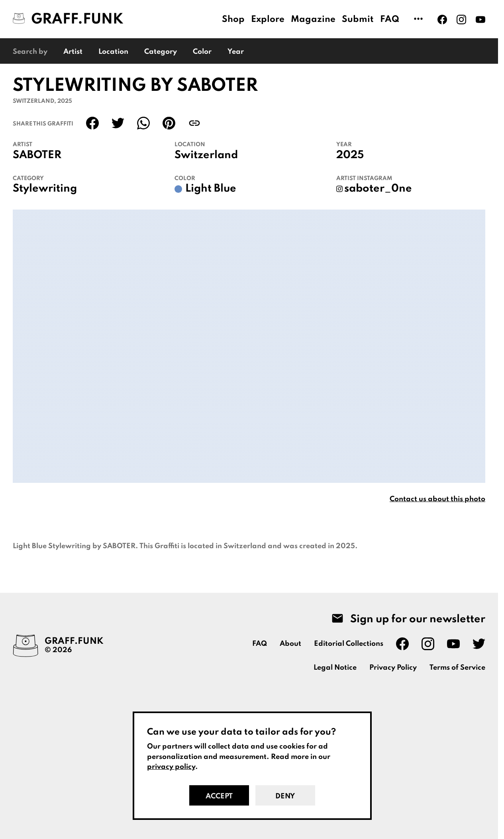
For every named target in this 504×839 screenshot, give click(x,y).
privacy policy (171, 767)
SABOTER (37, 155)
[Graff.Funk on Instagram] (461, 20)
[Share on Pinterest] (169, 123)
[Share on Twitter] (118, 123)
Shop (233, 20)
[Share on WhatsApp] (143, 123)
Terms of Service (457, 668)
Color (202, 52)
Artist (73, 52)
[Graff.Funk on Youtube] (480, 20)
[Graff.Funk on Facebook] (442, 20)
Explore (268, 20)
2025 (350, 155)
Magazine (313, 20)
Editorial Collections (349, 644)
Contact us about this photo (437, 499)
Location (113, 52)
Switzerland (206, 155)
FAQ (390, 20)
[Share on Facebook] (92, 123)
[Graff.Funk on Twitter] (479, 644)
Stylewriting (45, 189)
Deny (285, 796)
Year (236, 52)
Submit (358, 20)
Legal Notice (335, 668)
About (290, 644)
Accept (219, 796)
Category (161, 52)
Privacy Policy (393, 668)
